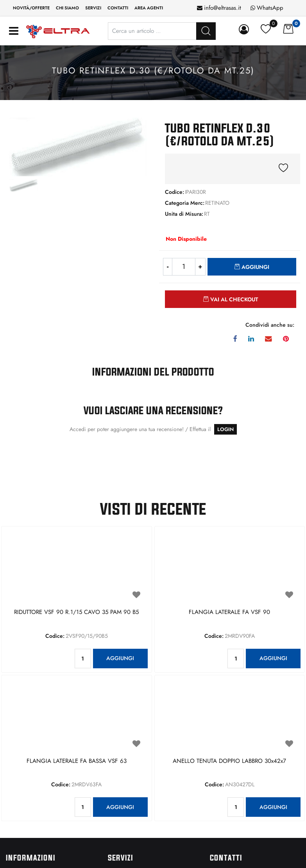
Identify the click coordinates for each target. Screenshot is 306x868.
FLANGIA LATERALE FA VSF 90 (229, 612)
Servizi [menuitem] (93, 8)
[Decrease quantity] (168, 267)
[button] (77, 146)
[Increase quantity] (200, 267)
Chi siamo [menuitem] (67, 8)
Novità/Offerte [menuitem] (31, 8)
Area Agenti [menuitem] (149, 8)
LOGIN (225, 429)
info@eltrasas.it (223, 8)
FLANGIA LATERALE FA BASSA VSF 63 (77, 761)
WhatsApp (270, 8)
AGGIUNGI (120, 658)
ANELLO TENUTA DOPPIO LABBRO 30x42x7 (229, 761)
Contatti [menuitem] (118, 8)
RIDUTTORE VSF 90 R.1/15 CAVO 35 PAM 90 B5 (76, 612)
